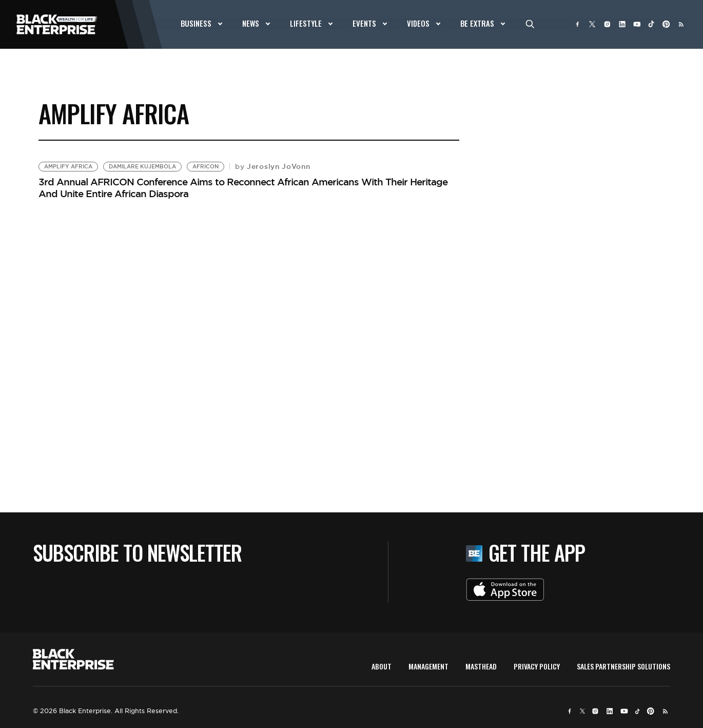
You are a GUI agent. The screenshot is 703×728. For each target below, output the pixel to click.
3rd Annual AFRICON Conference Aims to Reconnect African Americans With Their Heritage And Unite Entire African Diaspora (243, 188)
